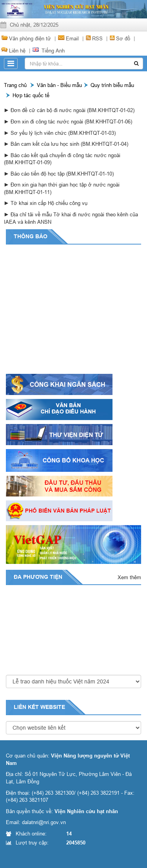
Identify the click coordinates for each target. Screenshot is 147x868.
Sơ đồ (123, 38)
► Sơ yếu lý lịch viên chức (36, 133)
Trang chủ (15, 85)
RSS (97, 38)
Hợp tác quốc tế (31, 95)
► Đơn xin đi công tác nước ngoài (44, 121)
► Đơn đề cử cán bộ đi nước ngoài (45, 110)
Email (72, 38)
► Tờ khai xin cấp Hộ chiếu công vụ (46, 203)
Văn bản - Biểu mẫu (59, 85)
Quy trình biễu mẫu (112, 85)
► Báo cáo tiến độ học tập (35, 174)
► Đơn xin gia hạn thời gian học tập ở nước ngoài (62, 185)
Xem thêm (129, 577)
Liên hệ (17, 51)
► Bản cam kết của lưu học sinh (42, 144)
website (53, 707)
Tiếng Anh (53, 51)
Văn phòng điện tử (30, 38)
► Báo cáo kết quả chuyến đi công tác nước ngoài (62, 155)
